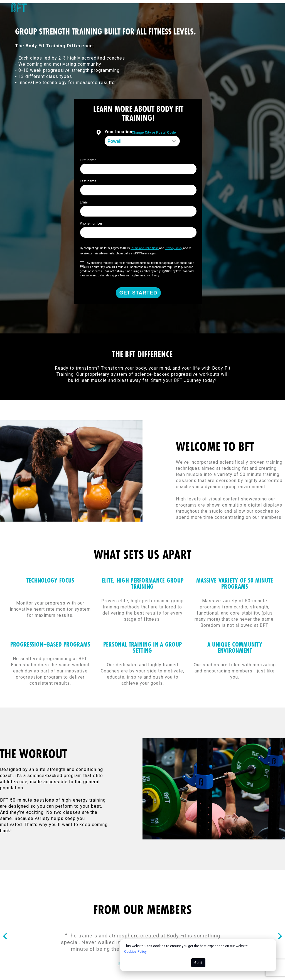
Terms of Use (69, 861)
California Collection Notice (250, 861)
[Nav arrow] (5, 781)
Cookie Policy (124, 861)
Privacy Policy (180, 861)
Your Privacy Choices (258, 867)
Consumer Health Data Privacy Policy (45, 867)
